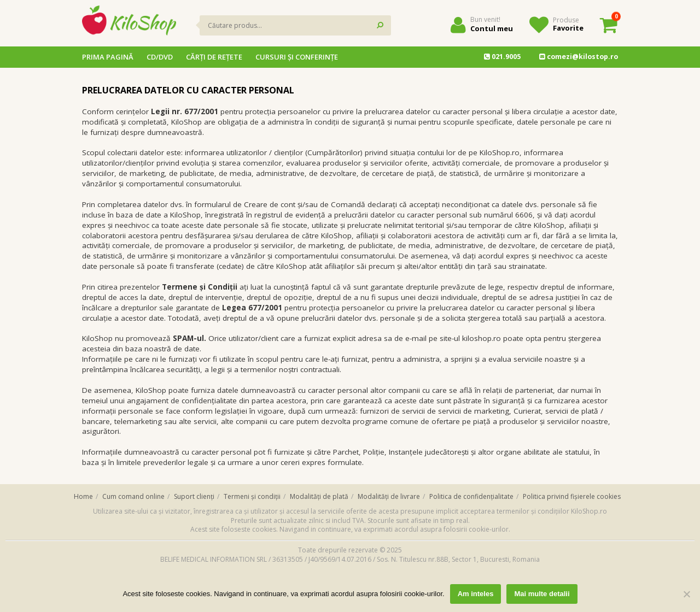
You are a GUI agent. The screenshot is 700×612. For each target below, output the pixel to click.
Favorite (568, 28)
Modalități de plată (319, 496)
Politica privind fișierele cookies (572, 496)
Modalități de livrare (389, 496)
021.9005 (502, 57)
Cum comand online (133, 496)
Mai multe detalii (542, 594)
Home (83, 496)
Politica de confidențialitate (471, 496)
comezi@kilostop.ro (579, 57)
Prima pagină (108, 57)
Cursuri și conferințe (297, 57)
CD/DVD (160, 57)
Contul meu (492, 28)
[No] (686, 594)
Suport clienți (194, 496)
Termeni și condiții (252, 496)
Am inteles (476, 594)
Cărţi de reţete (214, 57)
